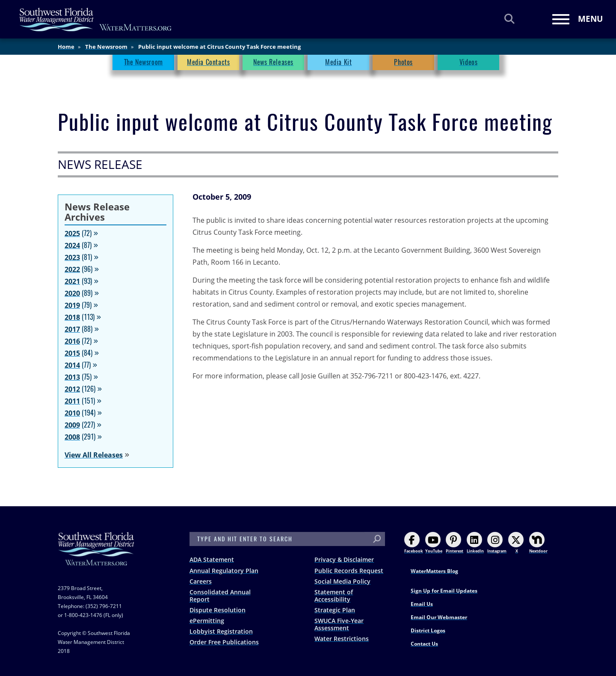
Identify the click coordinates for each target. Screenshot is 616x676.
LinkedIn (475, 543)
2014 (72, 365)
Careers (201, 581)
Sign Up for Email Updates (444, 591)
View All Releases (94, 455)
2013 (72, 377)
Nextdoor (538, 543)
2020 (72, 293)
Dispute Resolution (218, 610)
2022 (72, 269)
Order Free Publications (224, 642)
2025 (72, 233)
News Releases (273, 62)
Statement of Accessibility (334, 596)
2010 (72, 413)
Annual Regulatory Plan (224, 571)
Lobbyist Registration (221, 631)
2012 (72, 389)
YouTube (434, 543)
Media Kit (338, 62)
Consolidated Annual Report (220, 596)
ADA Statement (212, 559)
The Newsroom (106, 47)
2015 (72, 353)
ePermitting (207, 621)
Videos (469, 62)
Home (66, 47)
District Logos (428, 630)
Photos (403, 62)
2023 (72, 257)
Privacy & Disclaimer (344, 559)
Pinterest (455, 543)
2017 (72, 329)
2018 (72, 317)
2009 (72, 425)
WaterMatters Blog (434, 571)
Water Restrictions (342, 639)
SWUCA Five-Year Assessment (339, 624)
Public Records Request (349, 571)
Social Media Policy (342, 581)
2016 (72, 341)
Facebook (414, 543)
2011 (72, 401)
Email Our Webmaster (439, 617)
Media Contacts (208, 62)
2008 (72, 437)
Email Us (422, 604)
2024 (72, 245)
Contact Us (424, 644)
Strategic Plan (335, 610)
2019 (72, 305)
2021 (72, 281)
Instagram (497, 543)
